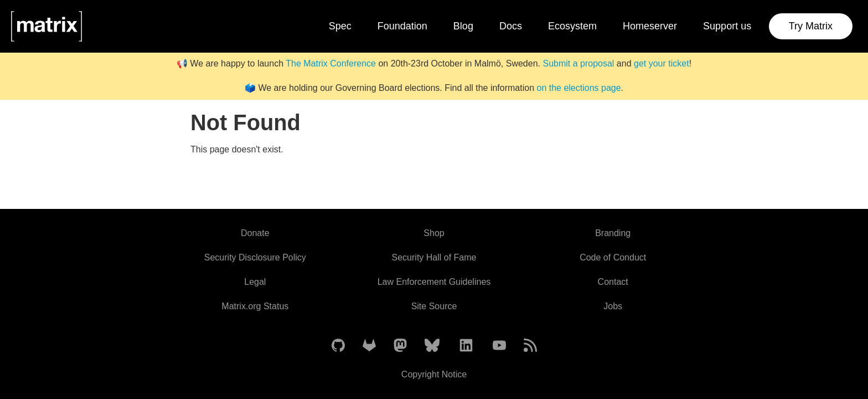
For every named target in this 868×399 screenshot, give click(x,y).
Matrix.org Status (255, 306)
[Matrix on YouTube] (499, 346)
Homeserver (650, 26)
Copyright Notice (434, 374)
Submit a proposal (578, 63)
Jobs (613, 306)
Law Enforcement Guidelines (434, 282)
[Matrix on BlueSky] (432, 346)
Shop (434, 233)
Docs (511, 26)
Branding (613, 233)
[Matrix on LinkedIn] (466, 346)
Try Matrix (811, 26)
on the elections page (578, 88)
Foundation (402, 26)
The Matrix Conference (331, 63)
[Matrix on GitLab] (369, 346)
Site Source (434, 306)
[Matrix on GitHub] (338, 346)
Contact (613, 282)
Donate (255, 233)
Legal (255, 282)
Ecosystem (572, 26)
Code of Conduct (613, 257)
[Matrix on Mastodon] (400, 346)
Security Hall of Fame (434, 257)
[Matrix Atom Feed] (530, 346)
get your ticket (662, 63)
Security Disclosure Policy (255, 257)
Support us (727, 26)
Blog (463, 26)
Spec (340, 26)
